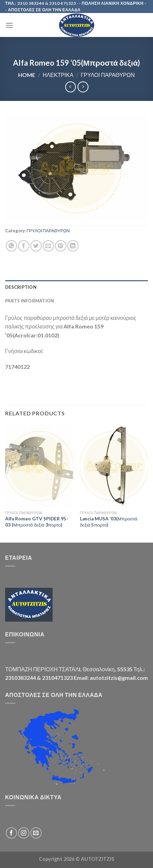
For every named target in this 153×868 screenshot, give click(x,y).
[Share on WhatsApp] (11, 246)
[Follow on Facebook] (11, 833)
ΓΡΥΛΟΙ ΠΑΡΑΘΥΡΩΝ (108, 75)
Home (27, 75)
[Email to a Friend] (48, 246)
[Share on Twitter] (36, 246)
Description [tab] (21, 287)
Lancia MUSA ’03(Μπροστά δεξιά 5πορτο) (109, 522)
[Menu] (9, 25)
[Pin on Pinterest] (61, 246)
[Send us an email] (36, 833)
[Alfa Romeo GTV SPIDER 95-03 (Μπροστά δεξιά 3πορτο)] (39, 466)
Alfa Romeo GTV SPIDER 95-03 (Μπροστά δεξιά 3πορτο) (37, 522)
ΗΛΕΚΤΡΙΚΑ (58, 75)
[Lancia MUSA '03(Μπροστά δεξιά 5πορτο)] (114, 466)
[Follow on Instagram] (24, 833)
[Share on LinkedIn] (73, 246)
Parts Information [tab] (30, 301)
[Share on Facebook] (24, 246)
